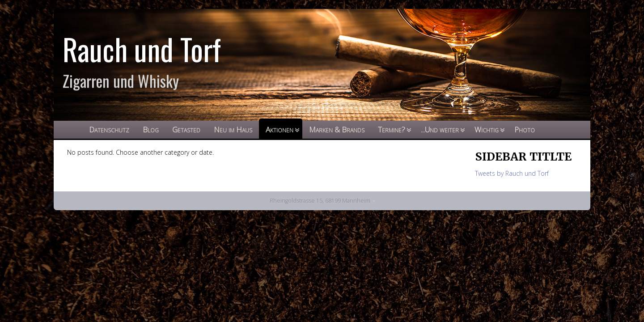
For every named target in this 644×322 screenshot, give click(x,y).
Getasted (186, 129)
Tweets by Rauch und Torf (512, 173)
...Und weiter (440, 129)
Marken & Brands (337, 129)
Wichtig (487, 129)
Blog (151, 129)
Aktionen (280, 129)
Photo (525, 129)
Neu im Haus (233, 129)
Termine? (392, 129)
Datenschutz (109, 129)
